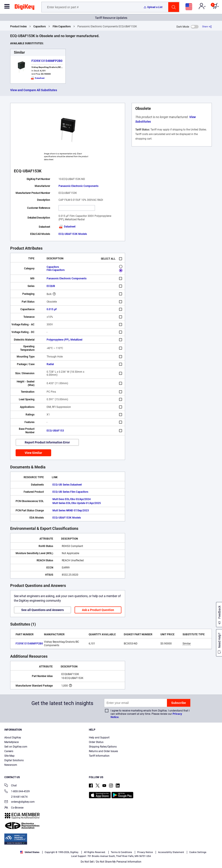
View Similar (33, 453)
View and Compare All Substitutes (34, 90)
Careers (9, 751)
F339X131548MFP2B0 (47, 61)
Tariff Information (99, 756)
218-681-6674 (16, 797)
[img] (24, 8)
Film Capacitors (62, 26)
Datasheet (67, 227)
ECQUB (51, 286)
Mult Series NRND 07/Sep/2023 (71, 511)
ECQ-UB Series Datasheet (67, 485)
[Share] (207, 27)
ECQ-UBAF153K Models (73, 234)
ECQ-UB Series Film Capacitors (70, 492)
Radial (50, 364)
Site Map (9, 756)
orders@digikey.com (20, 802)
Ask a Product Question (98, 610)
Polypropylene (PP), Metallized (64, 340)
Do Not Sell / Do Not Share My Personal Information (111, 862)
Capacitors (40, 26)
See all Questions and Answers (42, 610)
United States (30, 852)
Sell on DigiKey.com (16, 747)
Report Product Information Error (47, 442)
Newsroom (11, 765)
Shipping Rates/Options (103, 747)
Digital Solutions (14, 760)
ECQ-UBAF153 (55, 431)
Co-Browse (14, 808)
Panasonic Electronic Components (78, 186)
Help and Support (99, 738)
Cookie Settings (198, 852)
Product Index (18, 26)
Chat (11, 786)
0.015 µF (52, 309)
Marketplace (11, 742)
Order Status (96, 742)
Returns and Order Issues (103, 751)
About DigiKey (13, 738)
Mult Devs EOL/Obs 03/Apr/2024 (72, 499)
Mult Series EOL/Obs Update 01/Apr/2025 (77, 503)
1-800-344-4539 (17, 792)
